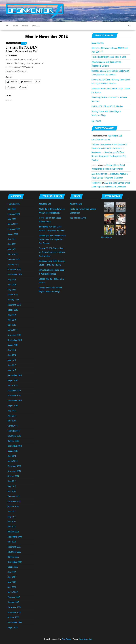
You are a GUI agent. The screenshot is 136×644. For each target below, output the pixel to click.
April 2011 (12, 522)
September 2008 (15, 537)
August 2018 (13, 345)
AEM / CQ (36, 26)
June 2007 (12, 577)
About (25, 26)
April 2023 (12, 209)
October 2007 (13, 557)
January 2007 (13, 602)
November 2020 (14, 269)
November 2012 (14, 471)
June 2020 (12, 285)
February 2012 (14, 496)
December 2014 (14, 391)
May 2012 (12, 486)
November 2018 (14, 335)
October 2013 (13, 441)
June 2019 (12, 320)
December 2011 (14, 501)
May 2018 (12, 360)
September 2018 (15, 340)
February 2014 (14, 431)
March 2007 (13, 592)
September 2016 (15, 375)
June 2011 (12, 512)
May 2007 (12, 582)
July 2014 (12, 411)
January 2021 (13, 264)
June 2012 (12, 481)
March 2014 (13, 426)
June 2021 (12, 244)
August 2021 (13, 234)
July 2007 (12, 572)
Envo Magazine (86, 639)
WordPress (66, 639)
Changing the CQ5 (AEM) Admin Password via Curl (22, 49)
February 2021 (14, 259)
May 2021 (12, 249)
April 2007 (12, 587)
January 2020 (13, 300)
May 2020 (12, 290)
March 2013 (13, 461)
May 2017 (12, 370)
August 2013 (13, 451)
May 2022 (12, 219)
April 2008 (12, 542)
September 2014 (15, 401)
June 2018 (12, 355)
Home (15, 26)
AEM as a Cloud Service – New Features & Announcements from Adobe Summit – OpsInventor (109, 149)
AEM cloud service (99, 174)
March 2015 (13, 386)
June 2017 (12, 365)
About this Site (98, 43)
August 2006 (13, 628)
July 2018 (12, 350)
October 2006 (13, 617)
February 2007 (14, 597)
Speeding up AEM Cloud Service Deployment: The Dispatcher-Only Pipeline (109, 156)
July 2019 (12, 315)
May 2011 (12, 517)
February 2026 (14, 204)
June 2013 (12, 456)
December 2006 (14, 607)
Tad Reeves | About (78, 218)
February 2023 (14, 214)
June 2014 (12, 416)
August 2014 (13, 406)
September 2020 (15, 275)
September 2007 (15, 562)
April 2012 (12, 491)
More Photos (107, 237)
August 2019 (13, 310)
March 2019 (13, 330)
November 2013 (14, 436)
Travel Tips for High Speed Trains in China (109, 57)
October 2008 (13, 532)
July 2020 (12, 280)
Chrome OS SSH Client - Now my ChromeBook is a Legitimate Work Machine (52, 252)
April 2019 (12, 325)
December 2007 (14, 547)
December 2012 (14, 466)
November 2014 (14, 396)
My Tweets (96, 121)
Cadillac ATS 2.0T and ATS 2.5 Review (107, 106)
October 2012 (13, 476)
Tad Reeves (13, 56)
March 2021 (13, 254)
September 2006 (15, 622)
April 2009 (12, 527)
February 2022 (14, 229)
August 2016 (13, 380)
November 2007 (14, 552)
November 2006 (14, 612)
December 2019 (14, 305)
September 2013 (15, 446)
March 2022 (13, 224)
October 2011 (13, 507)
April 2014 (12, 421)
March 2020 (13, 295)
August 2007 (13, 567)
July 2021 (12, 239)
